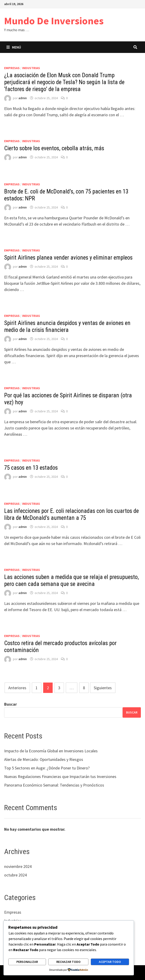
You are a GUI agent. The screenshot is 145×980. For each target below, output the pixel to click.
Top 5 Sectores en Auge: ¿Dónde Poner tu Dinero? (47, 768)
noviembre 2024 (18, 866)
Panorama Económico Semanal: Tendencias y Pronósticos (54, 785)
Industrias (31, 68)
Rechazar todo (68, 962)
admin (23, 98)
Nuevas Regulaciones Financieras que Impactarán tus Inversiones (60, 776)
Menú (14, 47)
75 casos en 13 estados (31, 468)
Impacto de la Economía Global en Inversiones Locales (51, 751)
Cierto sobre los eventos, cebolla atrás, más (54, 148)
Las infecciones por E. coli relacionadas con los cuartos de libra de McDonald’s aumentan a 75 (71, 514)
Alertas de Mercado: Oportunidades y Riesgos (44, 759)
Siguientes (103, 688)
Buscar (11, 704)
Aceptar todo (110, 962)
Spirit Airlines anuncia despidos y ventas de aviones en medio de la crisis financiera (67, 326)
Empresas (12, 68)
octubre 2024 (15, 875)
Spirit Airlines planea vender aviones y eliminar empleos (68, 258)
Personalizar (27, 962)
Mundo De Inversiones (54, 21)
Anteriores (17, 688)
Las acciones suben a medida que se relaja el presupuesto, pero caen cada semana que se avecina (71, 580)
